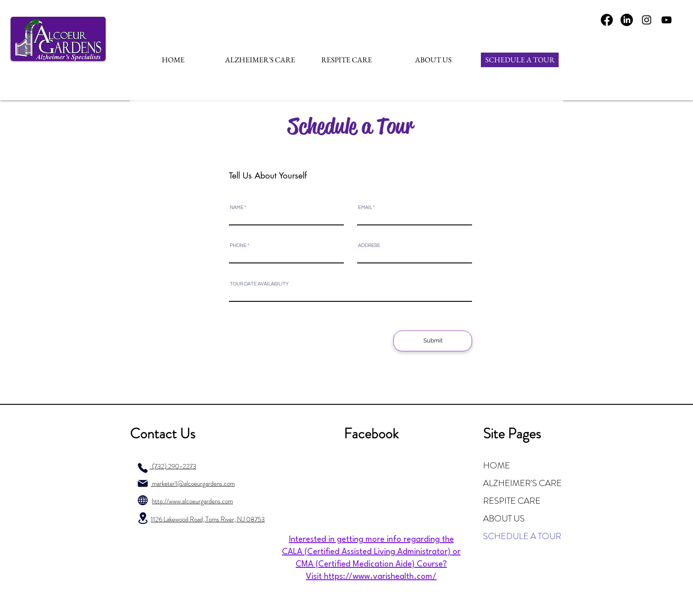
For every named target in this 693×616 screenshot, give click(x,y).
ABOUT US (504, 519)
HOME (497, 466)
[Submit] (433, 341)
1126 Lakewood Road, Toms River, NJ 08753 (208, 519)
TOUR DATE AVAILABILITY (259, 284)
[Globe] (143, 500)
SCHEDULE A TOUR (522, 536)
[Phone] (143, 468)
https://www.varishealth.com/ (380, 577)
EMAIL (365, 207)
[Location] (143, 518)
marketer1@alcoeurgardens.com (193, 483)
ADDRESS (369, 245)
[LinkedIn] (627, 20)
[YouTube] (666, 20)
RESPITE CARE (512, 501)
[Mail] (143, 483)
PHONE (238, 245)
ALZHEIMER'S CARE (522, 483)
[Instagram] (647, 20)
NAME (237, 207)
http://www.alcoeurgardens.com (192, 501)
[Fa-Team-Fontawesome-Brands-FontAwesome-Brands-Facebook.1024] (607, 20)
